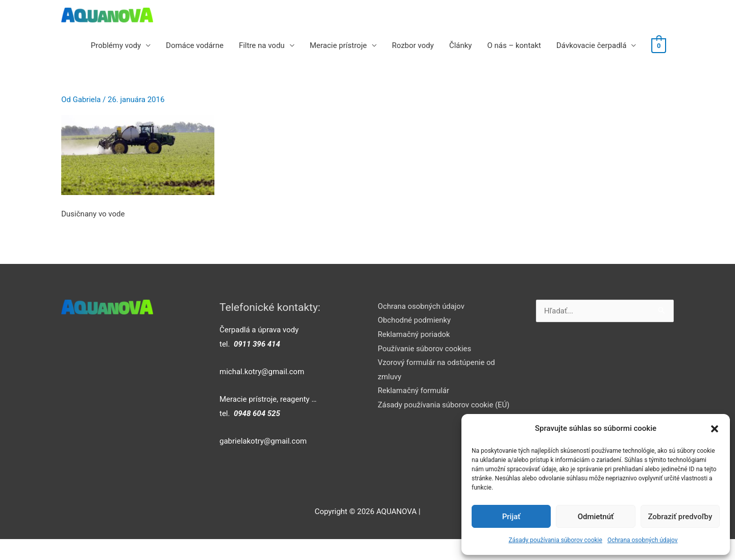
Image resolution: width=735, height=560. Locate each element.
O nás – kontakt (515, 45)
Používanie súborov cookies (425, 349)
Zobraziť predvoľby (680, 517)
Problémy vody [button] (116, 45)
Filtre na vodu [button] (262, 45)
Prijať (511, 517)
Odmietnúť (596, 517)
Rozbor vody (413, 45)
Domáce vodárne (196, 45)
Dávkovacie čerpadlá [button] (592, 45)
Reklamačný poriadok (414, 334)
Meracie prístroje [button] (339, 45)
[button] (715, 429)
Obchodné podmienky (415, 320)
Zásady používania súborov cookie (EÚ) (445, 406)
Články (461, 45)
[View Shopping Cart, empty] (659, 45)
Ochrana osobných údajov (643, 540)
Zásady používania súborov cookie (555, 540)
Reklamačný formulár (414, 392)
